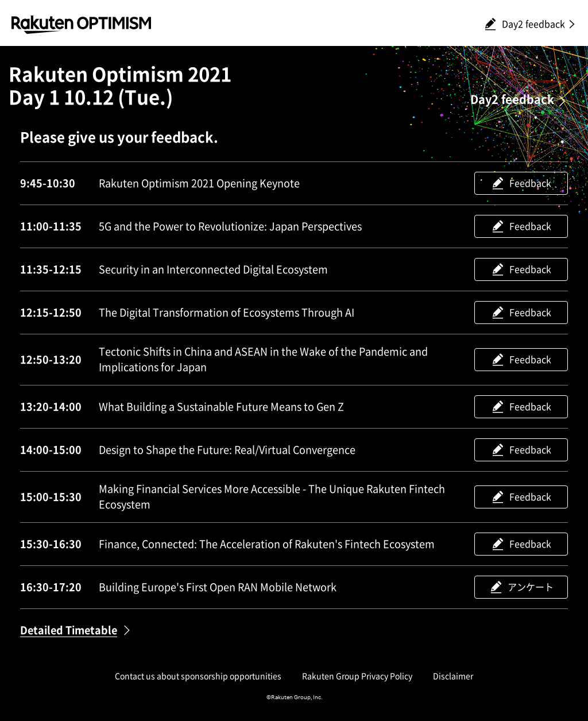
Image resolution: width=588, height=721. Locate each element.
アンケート (531, 587)
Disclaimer (453, 676)
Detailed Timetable (69, 630)
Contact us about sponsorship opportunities (198, 676)
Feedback (530, 183)
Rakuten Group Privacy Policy (357, 676)
